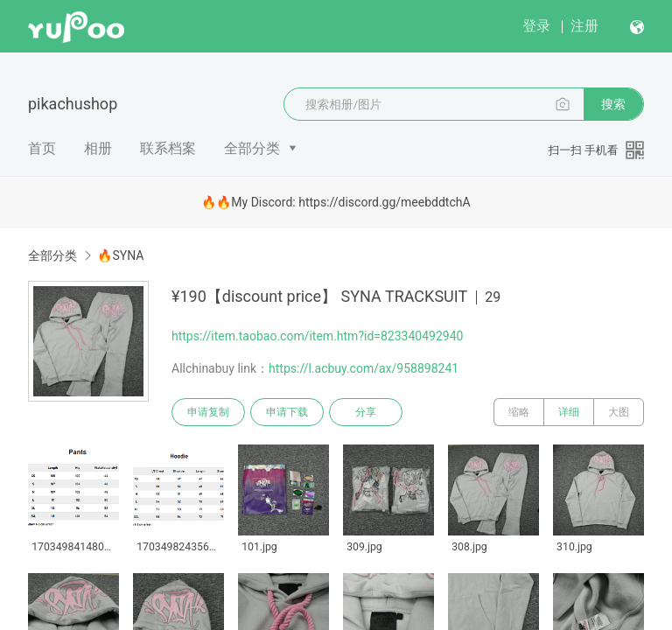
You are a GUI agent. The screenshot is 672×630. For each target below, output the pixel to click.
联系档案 (168, 148)
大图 (619, 412)
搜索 (613, 104)
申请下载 (287, 412)
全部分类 (252, 148)
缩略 (519, 412)
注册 (584, 26)
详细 (569, 412)
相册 (98, 148)
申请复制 (208, 412)
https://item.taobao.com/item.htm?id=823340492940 (317, 336)
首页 (42, 148)
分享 (366, 412)
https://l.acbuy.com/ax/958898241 (364, 368)
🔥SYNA (120, 255)
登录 (536, 26)
